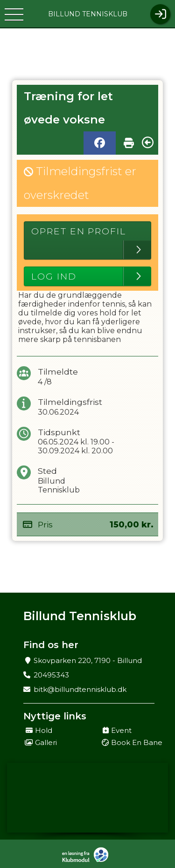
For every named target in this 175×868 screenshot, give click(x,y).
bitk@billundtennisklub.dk (80, 689)
